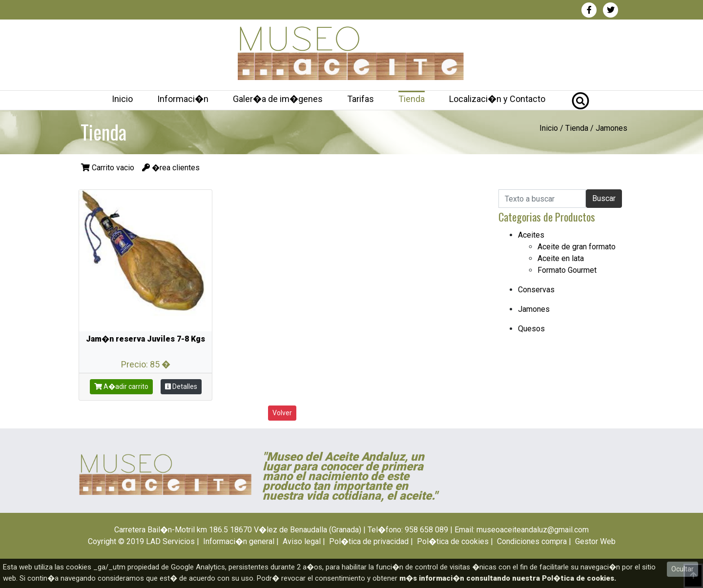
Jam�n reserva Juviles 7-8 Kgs (145, 339)
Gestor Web (595, 541)
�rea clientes (171, 168)
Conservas (536, 290)
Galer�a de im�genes (278, 99)
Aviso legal (302, 541)
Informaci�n (183, 99)
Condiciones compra (532, 541)
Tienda (412, 99)
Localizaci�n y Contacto (497, 99)
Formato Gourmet (567, 270)
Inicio (122, 99)
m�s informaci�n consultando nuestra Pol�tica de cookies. (508, 578)
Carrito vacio (109, 168)
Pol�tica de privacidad (369, 541)
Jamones (611, 128)
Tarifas (361, 99)
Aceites (531, 235)
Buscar (604, 198)
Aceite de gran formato (577, 247)
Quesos (531, 329)
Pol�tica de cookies (453, 541)
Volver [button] (282, 413)
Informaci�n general (239, 541)
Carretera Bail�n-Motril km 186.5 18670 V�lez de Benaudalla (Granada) (238, 530)
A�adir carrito (121, 386)
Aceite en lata (561, 258)
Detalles (181, 386)
